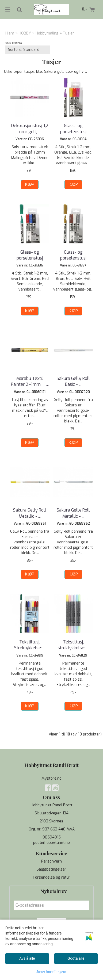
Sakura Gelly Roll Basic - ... (73, 381)
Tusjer (68, 33)
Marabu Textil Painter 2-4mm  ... (30, 381)
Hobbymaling (47, 33)
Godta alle (76, 958)
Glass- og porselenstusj (73, 129)
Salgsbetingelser (51, 869)
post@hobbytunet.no (51, 843)
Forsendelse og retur (52, 877)
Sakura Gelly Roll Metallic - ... (30, 513)
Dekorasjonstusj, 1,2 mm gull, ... (30, 129)
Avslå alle (27, 958)
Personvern (51, 861)
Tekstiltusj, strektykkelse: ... (73, 645)
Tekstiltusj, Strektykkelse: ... (30, 645)
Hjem (10, 33)
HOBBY (25, 33)
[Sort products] (28, 50)
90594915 (52, 837)
